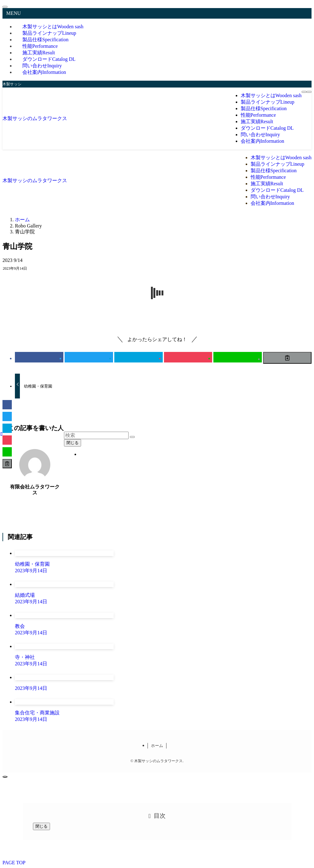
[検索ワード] (96, 435)
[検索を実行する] (132, 437)
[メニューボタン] (304, 92)
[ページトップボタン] (5, 777)
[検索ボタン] (309, 92)
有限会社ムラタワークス (35, 490)
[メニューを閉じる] (5, 7)
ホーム (157, 746)
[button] (39, 357)
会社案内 (44, 72)
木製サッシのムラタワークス (35, 118)
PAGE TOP (14, 863)
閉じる (73, 443)
